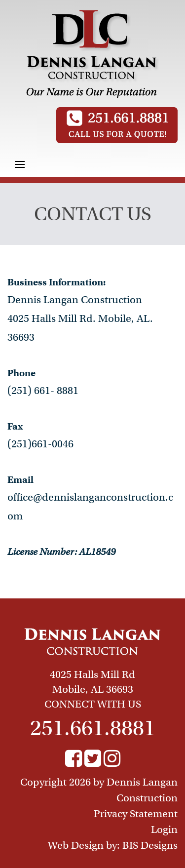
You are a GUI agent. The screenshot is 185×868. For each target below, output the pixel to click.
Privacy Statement (136, 814)
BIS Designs (150, 845)
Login (164, 829)
